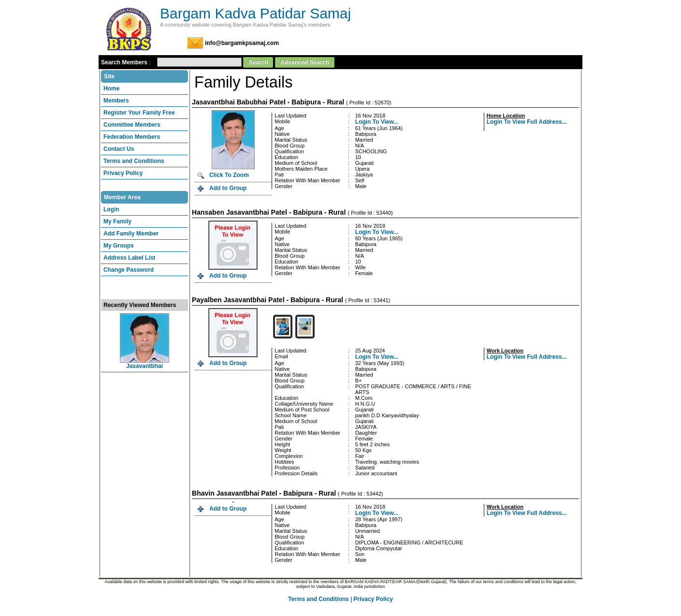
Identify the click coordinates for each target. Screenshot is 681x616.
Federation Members (132, 137)
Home (111, 88)
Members (116, 101)
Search (258, 62)
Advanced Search (305, 62)
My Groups (119, 246)
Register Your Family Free (139, 113)
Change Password (129, 270)
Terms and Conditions (134, 161)
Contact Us (119, 149)
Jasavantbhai (145, 366)
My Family (117, 221)
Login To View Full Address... (527, 122)
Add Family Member (131, 234)
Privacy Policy (123, 173)
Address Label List (129, 258)
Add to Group (228, 188)
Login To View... (377, 122)
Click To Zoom (229, 175)
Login (111, 209)
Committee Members (132, 125)
